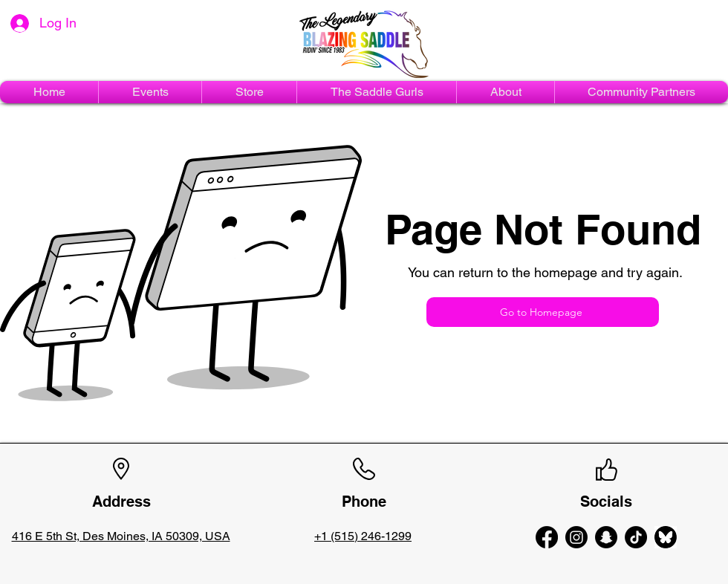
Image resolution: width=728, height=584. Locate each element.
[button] (150, 92)
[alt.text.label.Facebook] (547, 537)
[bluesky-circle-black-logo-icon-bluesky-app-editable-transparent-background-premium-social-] (666, 537)
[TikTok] (636, 537)
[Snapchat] (606, 537)
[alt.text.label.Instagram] (576, 537)
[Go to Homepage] (543, 312)
